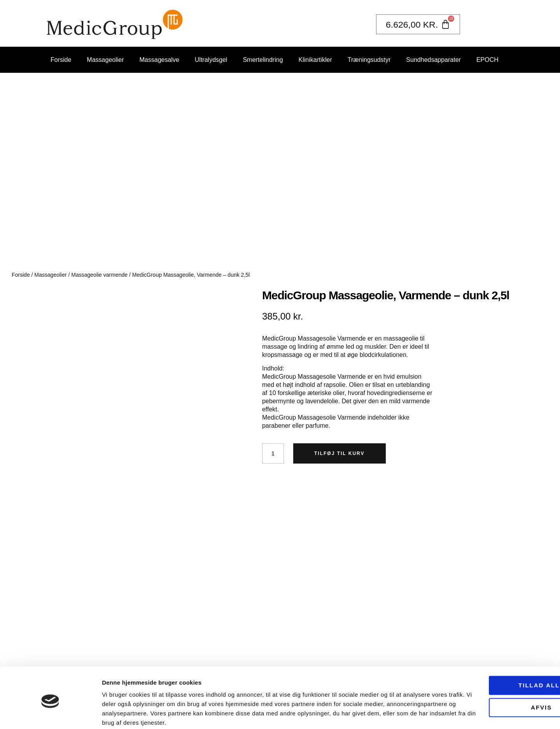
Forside (61, 60)
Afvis (495, 677)
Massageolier (105, 60)
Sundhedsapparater (433, 60)
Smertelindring (263, 60)
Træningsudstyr (369, 60)
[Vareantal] (273, 453)
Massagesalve (159, 60)
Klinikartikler (315, 60)
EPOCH (487, 60)
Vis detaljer (118, 714)
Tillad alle (495, 655)
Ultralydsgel (211, 60)
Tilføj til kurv (340, 453)
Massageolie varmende (99, 275)
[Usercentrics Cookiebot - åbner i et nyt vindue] (50, 714)
